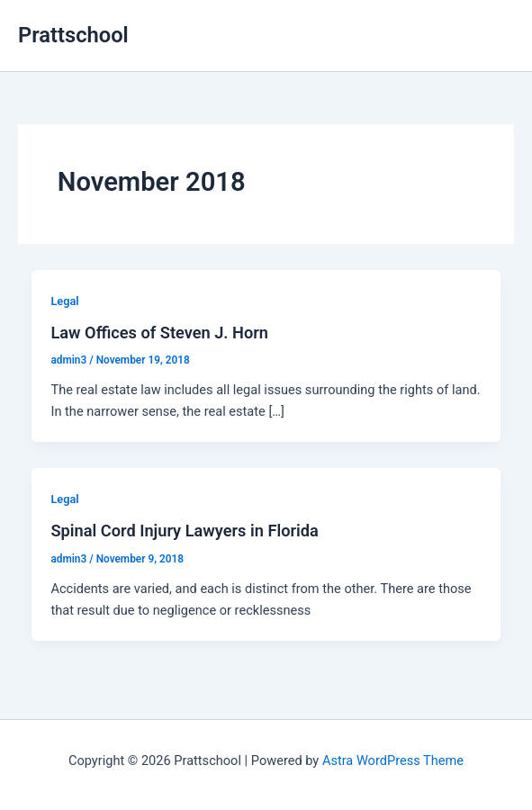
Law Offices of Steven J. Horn (159, 333)
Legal (64, 301)
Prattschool (73, 35)
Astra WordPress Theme (393, 760)
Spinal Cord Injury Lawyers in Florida (184, 531)
